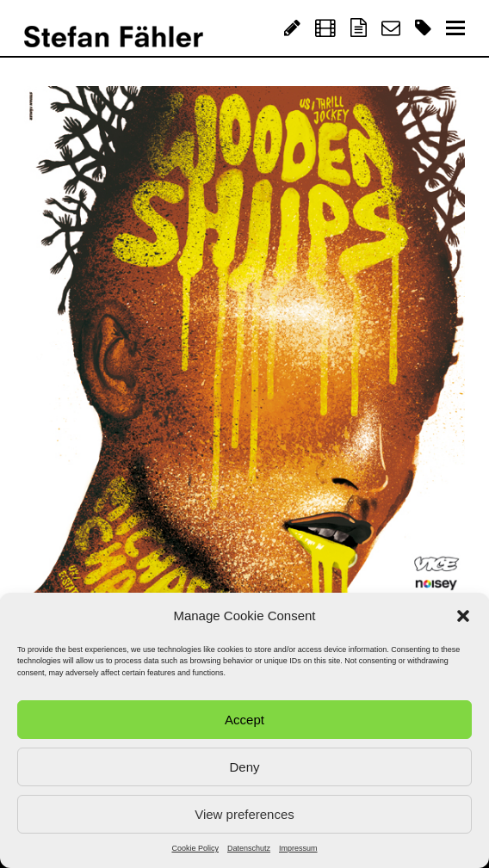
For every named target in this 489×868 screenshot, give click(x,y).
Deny (244, 767)
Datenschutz (249, 848)
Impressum (298, 848)
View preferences (244, 814)
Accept (244, 720)
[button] (463, 616)
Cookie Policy (195, 848)
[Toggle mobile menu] (455, 28)
